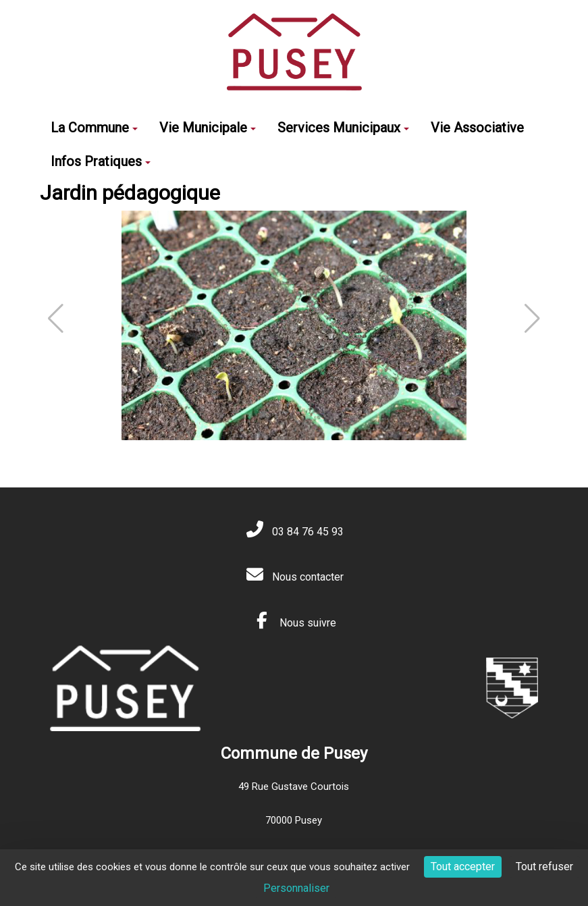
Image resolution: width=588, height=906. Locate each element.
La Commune (94, 128)
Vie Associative (477, 128)
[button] (532, 319)
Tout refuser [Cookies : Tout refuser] (544, 867)
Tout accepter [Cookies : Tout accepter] (463, 867)
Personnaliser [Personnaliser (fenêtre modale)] (296, 888)
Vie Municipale (208, 128)
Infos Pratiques (101, 161)
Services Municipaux (343, 128)
